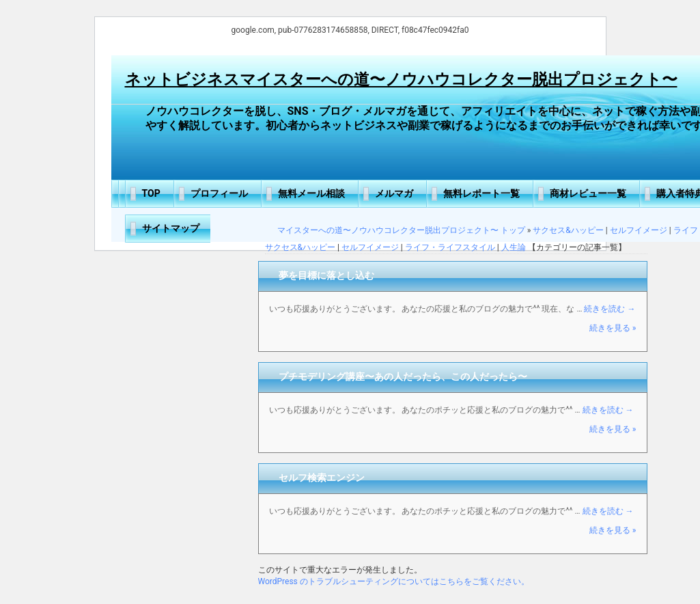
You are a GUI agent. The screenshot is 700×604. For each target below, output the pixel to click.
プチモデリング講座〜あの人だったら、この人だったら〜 (403, 376)
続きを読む (610, 309)
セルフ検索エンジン (322, 478)
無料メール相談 (311, 193)
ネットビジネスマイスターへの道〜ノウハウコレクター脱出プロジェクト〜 (401, 80)
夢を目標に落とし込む (326, 275)
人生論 (514, 247)
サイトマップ (171, 228)
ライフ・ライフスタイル (450, 247)
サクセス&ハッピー (568, 230)
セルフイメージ (639, 230)
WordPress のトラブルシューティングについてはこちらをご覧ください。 (394, 581)
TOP (151, 193)
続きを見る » (613, 328)
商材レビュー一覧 (588, 193)
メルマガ (394, 193)
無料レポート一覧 (481, 193)
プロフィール (219, 193)
